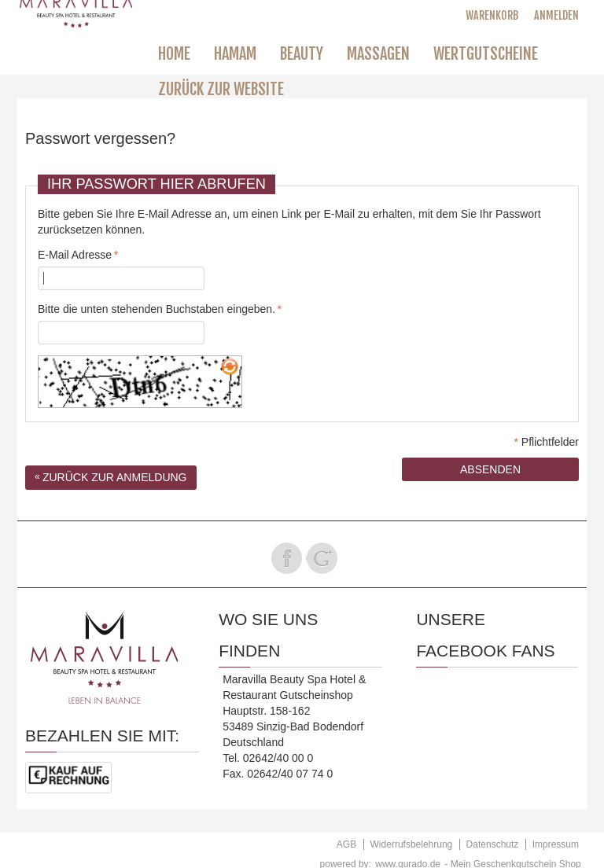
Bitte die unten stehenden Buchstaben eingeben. (157, 309)
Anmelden (556, 15)
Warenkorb (492, 15)
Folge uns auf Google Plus (322, 558)
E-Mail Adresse (75, 255)
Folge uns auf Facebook (286, 558)
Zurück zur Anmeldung (111, 477)
